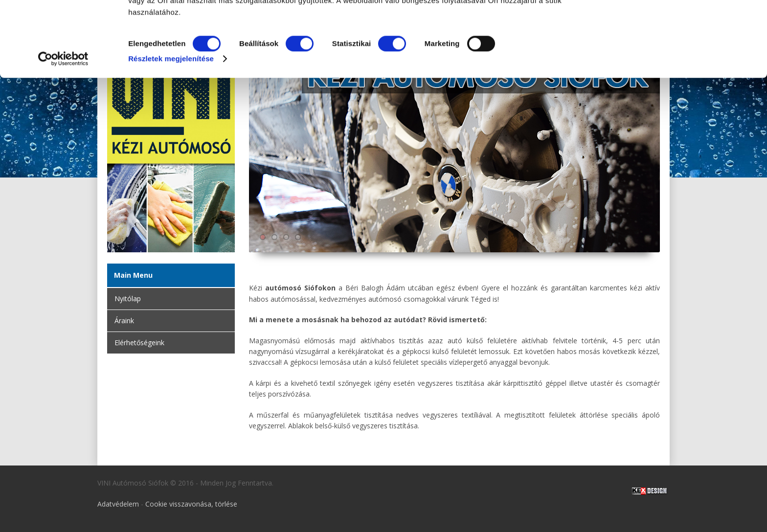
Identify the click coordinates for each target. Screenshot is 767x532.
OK (685, 25)
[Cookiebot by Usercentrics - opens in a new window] (63, 129)
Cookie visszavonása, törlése (191, 504)
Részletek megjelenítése (171, 129)
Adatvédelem (118, 504)
